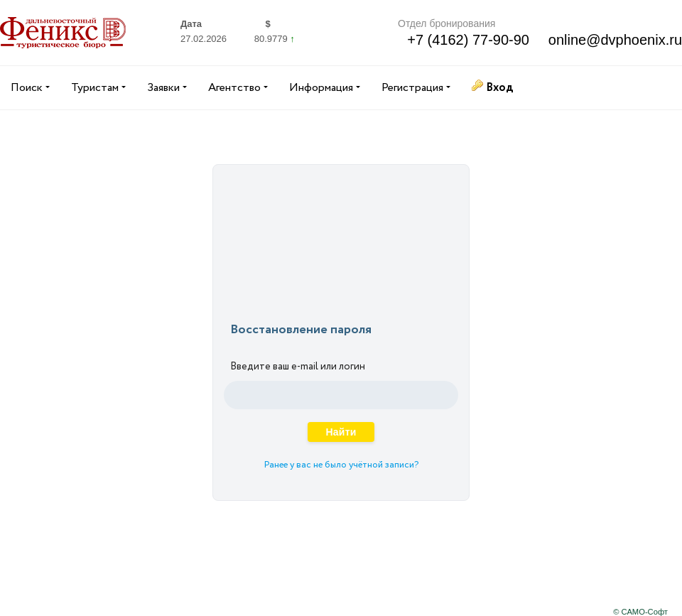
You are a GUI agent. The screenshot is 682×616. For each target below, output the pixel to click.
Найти (341, 432)
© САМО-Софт (640, 612)
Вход (499, 88)
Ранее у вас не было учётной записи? (341, 465)
